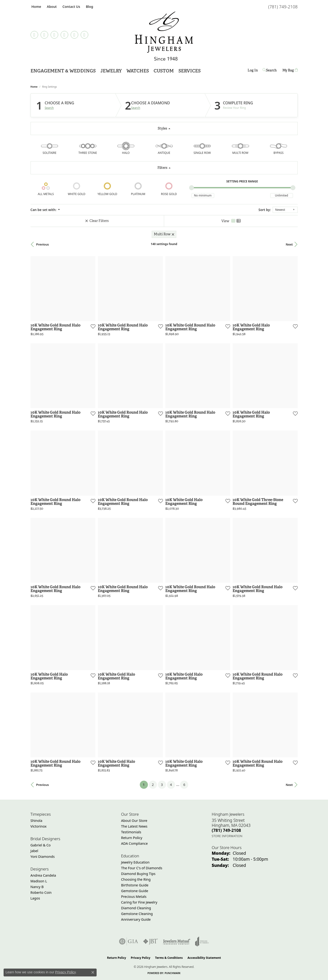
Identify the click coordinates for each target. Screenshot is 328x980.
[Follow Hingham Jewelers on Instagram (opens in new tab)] (54, 35)
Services (190, 71)
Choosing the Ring (136, 879)
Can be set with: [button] (44, 210)
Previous (43, 244)
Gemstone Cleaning (137, 914)
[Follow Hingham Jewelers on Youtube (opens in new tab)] (84, 35)
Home (34, 87)
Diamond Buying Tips (138, 874)
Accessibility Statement (204, 958)
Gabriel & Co (41, 845)
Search (49, 108)
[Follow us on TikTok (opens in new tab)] (34, 35)
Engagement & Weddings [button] (63, 71)
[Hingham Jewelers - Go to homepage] (164, 36)
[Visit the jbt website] (151, 941)
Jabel (34, 851)
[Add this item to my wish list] (93, 326)
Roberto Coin (41, 892)
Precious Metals (134, 897)
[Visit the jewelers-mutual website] (177, 941)
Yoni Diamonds (43, 857)
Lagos (35, 898)
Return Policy (132, 838)
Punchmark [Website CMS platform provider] (173, 973)
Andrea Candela (43, 875)
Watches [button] (138, 71)
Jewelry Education (135, 862)
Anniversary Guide (136, 919)
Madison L (39, 881)
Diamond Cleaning (136, 908)
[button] (51, 7)
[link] (36, 7)
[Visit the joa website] (202, 941)
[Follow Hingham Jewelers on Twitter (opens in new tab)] (74, 35)
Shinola (36, 821)
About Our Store (134, 821)
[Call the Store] (226, 830)
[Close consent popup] (93, 972)
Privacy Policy (141, 958)
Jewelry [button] (111, 71)
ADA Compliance (135, 843)
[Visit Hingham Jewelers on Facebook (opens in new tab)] (44, 35)
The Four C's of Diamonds (142, 868)
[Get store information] (227, 836)
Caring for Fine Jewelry (139, 902)
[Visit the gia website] (129, 941)
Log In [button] (253, 71)
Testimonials (131, 832)
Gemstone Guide (135, 891)
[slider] (192, 188)
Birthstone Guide (135, 885)
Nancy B (37, 887)
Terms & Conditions (169, 958)
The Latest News (134, 826)
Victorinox (39, 826)
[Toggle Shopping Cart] (290, 70)
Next (289, 244)
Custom (164, 71)
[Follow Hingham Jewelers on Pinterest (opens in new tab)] (64, 35)
